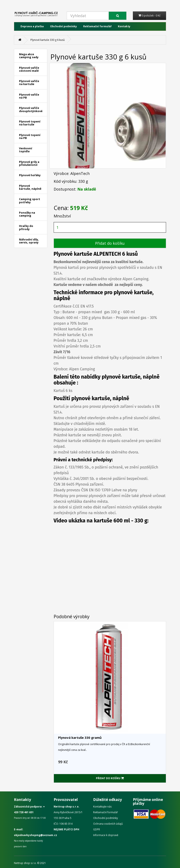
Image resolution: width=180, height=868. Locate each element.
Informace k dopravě (106, 835)
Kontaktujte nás (102, 807)
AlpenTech (80, 173)
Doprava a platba (32, 26)
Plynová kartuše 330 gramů (80, 738)
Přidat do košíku (110, 243)
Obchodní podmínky (63, 26)
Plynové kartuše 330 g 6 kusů (48, 40)
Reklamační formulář (97, 26)
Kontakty (124, 26)
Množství (62, 216)
